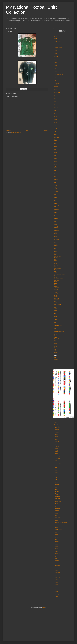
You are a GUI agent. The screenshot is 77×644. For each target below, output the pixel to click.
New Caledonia (57, 238)
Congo (55, 104)
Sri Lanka (56, 303)
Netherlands (56, 237)
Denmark (55, 116)
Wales (55, 348)
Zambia (55, 351)
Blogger (44, 607)
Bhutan (55, 71)
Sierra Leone (56, 288)
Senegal (55, 283)
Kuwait (55, 190)
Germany (55, 148)
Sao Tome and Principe (58, 279)
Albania (55, 38)
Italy (54, 178)
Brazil (55, 77)
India (55, 171)
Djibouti (55, 118)
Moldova (55, 223)
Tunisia (55, 327)
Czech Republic (57, 115)
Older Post (46, 131)
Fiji (54, 139)
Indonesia (56, 172)
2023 (55, 425)
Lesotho (55, 198)
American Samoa (57, 41)
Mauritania (56, 219)
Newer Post (9, 131)
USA (55, 340)
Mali (54, 216)
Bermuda (55, 70)
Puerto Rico (56, 265)
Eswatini (55, 134)
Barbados (56, 62)
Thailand (55, 319)
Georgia (55, 146)
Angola (55, 44)
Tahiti (55, 315)
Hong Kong (56, 166)
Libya (55, 201)
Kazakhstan (56, 186)
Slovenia (55, 292)
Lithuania (55, 204)
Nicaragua (56, 241)
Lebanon (55, 196)
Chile (55, 97)
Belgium (55, 65)
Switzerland (56, 312)
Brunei (55, 80)
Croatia (55, 109)
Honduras (56, 165)
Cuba (55, 110)
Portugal (55, 264)
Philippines (56, 261)
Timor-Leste (56, 321)
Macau (55, 207)
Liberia (55, 199)
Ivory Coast (56, 180)
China (55, 98)
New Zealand (56, 240)
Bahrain (55, 59)
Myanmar (56, 232)
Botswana (56, 76)
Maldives (55, 214)
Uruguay (55, 337)
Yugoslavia (56, 359)
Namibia (55, 234)
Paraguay (56, 258)
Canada (55, 89)
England (55, 129)
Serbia (55, 285)
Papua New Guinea (58, 256)
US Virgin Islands (57, 339)
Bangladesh (56, 61)
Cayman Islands (57, 92)
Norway (55, 249)
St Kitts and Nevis (57, 304)
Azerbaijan (56, 56)
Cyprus (55, 113)
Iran (54, 174)
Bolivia (55, 73)
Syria (55, 313)
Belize (55, 67)
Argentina (56, 49)
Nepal (55, 235)
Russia (55, 271)
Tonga (55, 324)
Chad (55, 95)
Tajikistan (55, 316)
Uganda (55, 334)
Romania (55, 270)
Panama (55, 255)
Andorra (55, 43)
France (55, 142)
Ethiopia (55, 136)
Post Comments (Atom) (16, 133)
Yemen (55, 349)
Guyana (55, 162)
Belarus (55, 64)
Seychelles (56, 286)
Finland (55, 141)
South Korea (56, 298)
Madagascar (56, 210)
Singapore (56, 289)
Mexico (55, 222)
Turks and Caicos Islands (59, 331)
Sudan (55, 307)
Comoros (55, 103)
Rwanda (55, 273)
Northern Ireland (57, 247)
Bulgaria (55, 82)
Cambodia (56, 86)
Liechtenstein (56, 202)
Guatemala (56, 157)
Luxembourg (56, 205)
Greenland (56, 361)
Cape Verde (56, 91)
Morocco (55, 229)
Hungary (55, 168)
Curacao (55, 112)
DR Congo (56, 122)
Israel (55, 177)
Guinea (55, 158)
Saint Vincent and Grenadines (60, 274)
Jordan (55, 184)
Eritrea (55, 131)
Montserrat (56, 228)
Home (27, 131)
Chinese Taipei (57, 100)
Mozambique (56, 231)
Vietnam (55, 346)
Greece (55, 153)
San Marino (56, 277)
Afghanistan (56, 37)
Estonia (55, 133)
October (57, 426)
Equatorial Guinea (57, 130)
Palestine (55, 253)
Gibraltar (55, 151)
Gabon (55, 143)
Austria (55, 55)
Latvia (55, 195)
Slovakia (55, 291)
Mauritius (55, 220)
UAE (55, 333)
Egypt (55, 125)
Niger (55, 243)
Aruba (55, 52)
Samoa (55, 276)
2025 (55, 423)
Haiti (55, 163)
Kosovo (55, 189)
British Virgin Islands (58, 79)
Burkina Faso (56, 83)
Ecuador (55, 124)
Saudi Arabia (56, 280)
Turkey (55, 328)
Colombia (56, 101)
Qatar (55, 267)
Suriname (56, 309)
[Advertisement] (14, 624)
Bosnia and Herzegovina (59, 74)
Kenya (55, 187)
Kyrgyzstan (56, 192)
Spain (55, 301)
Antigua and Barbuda (58, 47)
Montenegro (56, 226)
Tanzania (55, 318)
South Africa (56, 297)
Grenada (55, 154)
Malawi (55, 211)
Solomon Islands (57, 294)
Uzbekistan (56, 342)
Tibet (55, 358)
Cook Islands (56, 106)
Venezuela (56, 345)
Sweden (55, 310)
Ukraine (55, 336)
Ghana (55, 150)
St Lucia (55, 306)
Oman (55, 250)
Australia (55, 53)
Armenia (55, 50)
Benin (55, 68)
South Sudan (56, 300)
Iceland (55, 169)
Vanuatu (55, 343)
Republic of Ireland (57, 268)
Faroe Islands (56, 137)
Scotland (55, 282)
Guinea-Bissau (57, 160)
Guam (55, 156)
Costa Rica (56, 107)
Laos (55, 193)
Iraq (54, 175)
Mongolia (55, 225)
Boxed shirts (56, 366)
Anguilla (55, 46)
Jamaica (55, 181)
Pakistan (55, 252)
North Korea (56, 246)
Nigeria (55, 244)
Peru (55, 259)
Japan (55, 183)
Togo (55, 322)
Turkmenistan (56, 330)
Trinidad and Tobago (58, 325)
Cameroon (56, 88)
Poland (55, 262)
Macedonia (56, 208)
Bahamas (56, 58)
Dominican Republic (58, 121)
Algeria (55, 40)
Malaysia (55, 213)
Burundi (55, 85)
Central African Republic (58, 94)
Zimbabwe (56, 352)
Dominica (56, 119)
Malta (55, 217)
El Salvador (56, 127)
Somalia (55, 295)
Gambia (55, 145)
